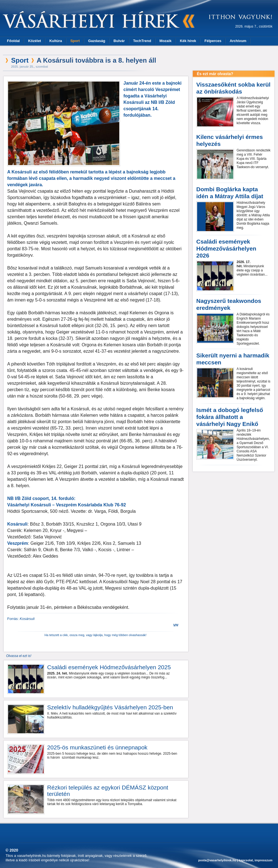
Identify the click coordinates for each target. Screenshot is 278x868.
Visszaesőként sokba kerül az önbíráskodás (233, 88)
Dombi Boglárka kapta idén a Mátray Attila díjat (230, 193)
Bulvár (119, 41)
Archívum (238, 41)
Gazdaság (97, 41)
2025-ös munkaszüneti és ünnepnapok (97, 747)
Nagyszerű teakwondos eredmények (229, 304)
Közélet (34, 41)
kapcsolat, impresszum (256, 860)
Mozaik (166, 41)
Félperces (213, 41)
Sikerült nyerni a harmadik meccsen (233, 359)
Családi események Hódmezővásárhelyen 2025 (109, 667)
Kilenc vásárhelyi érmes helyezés (229, 140)
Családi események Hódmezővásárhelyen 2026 (226, 248)
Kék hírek (188, 41)
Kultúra (56, 41)
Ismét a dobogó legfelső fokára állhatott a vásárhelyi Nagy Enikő (230, 417)
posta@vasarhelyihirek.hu (217, 860)
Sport (75, 41)
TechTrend (142, 41)
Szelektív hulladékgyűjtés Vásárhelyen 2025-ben (110, 707)
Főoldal (13, 41)
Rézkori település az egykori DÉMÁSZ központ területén (108, 791)
